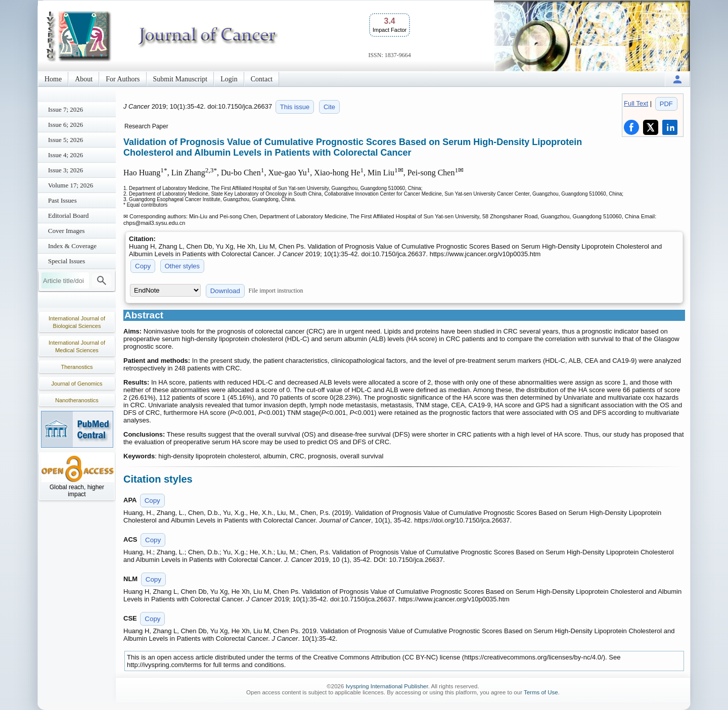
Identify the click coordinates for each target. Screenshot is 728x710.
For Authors (123, 79)
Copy (143, 266)
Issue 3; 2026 (65, 170)
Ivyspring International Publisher (387, 686)
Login (229, 79)
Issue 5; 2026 (65, 140)
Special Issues (66, 261)
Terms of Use (541, 692)
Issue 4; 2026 (65, 155)
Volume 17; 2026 (71, 185)
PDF (666, 104)
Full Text (636, 103)
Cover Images (66, 231)
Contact (262, 79)
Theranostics (77, 367)
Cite (329, 107)
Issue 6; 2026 (65, 125)
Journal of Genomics (77, 384)
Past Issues (62, 200)
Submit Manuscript (180, 79)
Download (225, 291)
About (84, 79)
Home (53, 79)
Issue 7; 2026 (65, 109)
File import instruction (276, 291)
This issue (295, 107)
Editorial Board (69, 216)
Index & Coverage (72, 246)
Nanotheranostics (77, 400)
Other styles (182, 266)
